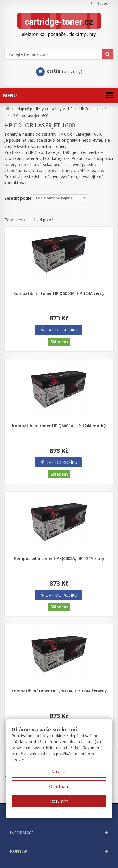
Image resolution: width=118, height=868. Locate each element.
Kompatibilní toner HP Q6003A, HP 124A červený (59, 691)
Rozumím (59, 801)
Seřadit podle (18, 198)
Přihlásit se (99, 3)
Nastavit (59, 772)
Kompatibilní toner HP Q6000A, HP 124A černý (59, 293)
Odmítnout (59, 786)
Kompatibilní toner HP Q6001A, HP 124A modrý (59, 426)
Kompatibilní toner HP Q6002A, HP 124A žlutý (59, 558)
